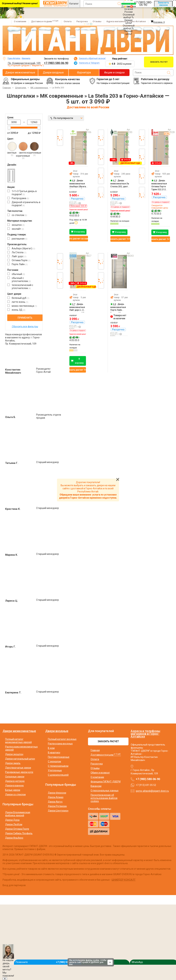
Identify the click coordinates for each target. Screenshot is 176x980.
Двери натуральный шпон (20, 759)
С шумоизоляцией (58, 775)
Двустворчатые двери (18, 768)
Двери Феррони (57, 793)
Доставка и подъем (45, 21)
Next (142, 202)
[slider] (9, 128)
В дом (51, 748)
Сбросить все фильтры (25, 326)
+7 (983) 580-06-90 (56, 63)
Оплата (68, 21)
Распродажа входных (60, 744)
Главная (95, 750)
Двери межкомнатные (20, 72)
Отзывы (97, 21)
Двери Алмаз (56, 797)
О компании (20, 21)
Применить (25, 318)
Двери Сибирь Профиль (19, 833)
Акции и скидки (114, 72)
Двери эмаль (13, 763)
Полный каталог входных (62, 739)
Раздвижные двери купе (19, 772)
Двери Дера (12, 820)
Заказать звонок (163, 4)
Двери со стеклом (15, 794)
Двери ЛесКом (14, 824)
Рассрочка (82, 21)
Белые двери (13, 790)
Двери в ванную (14, 786)
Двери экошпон (14, 754)
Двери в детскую (15, 781)
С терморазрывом (58, 766)
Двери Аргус (55, 802)
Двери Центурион (58, 811)
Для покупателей (101, 731)
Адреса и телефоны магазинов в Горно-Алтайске (145, 734)
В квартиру (54, 753)
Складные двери (15, 777)
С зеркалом (54, 761)
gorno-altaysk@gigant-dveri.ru (152, 791)
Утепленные (55, 770)
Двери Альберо (14, 838)
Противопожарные (59, 757)
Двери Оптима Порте (17, 829)
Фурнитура (84, 72)
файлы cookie (92, 960)
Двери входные (53, 72)
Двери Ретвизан (57, 806)
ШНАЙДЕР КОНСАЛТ (124, 880)
